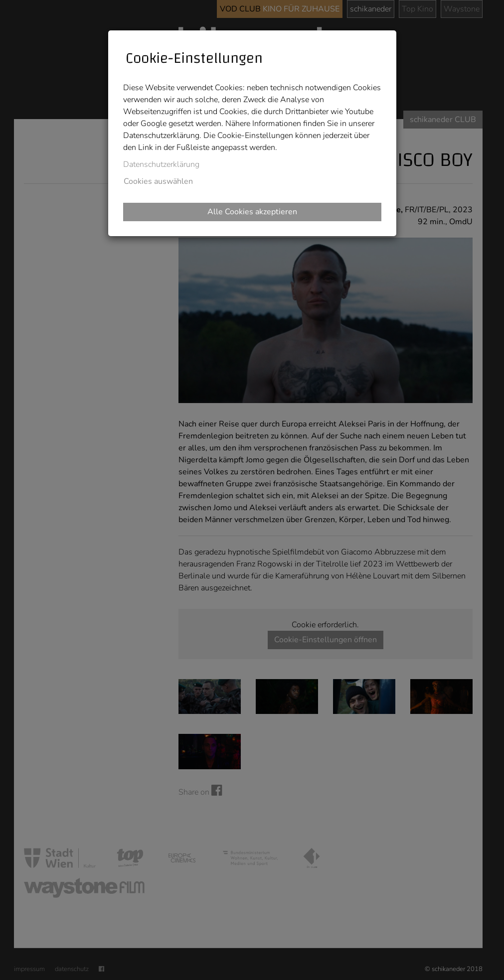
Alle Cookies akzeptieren (252, 212)
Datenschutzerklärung (161, 164)
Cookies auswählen (158, 181)
